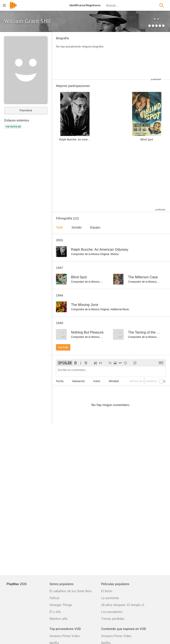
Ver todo (63, 347)
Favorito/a (26, 110)
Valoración (78, 381)
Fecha (60, 381)
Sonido (77, 227)
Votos (97, 381)
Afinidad (114, 381)
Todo (59, 227)
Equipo (95, 227)
